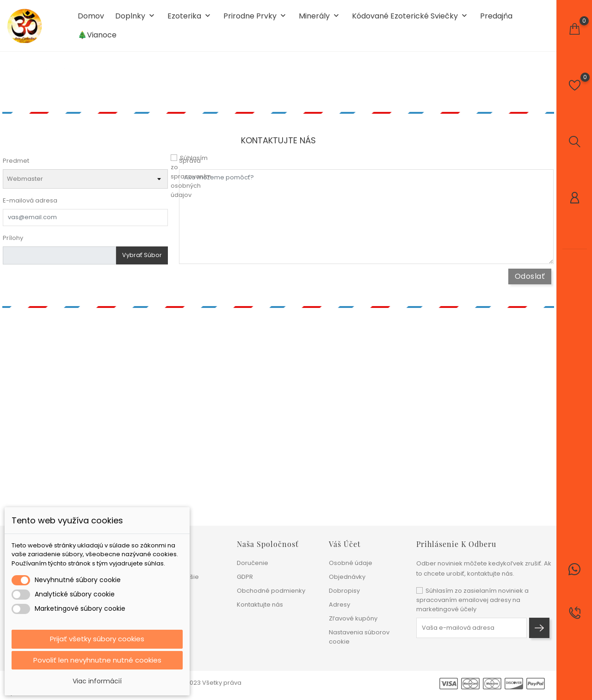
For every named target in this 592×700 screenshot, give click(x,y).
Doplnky (136, 19)
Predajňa (496, 19)
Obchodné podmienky (271, 591)
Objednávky (347, 577)
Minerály (320, 19)
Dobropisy (344, 591)
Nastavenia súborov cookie (359, 637)
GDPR (245, 577)
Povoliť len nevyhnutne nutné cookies (97, 660)
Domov (91, 19)
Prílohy (13, 243)
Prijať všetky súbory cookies (97, 638)
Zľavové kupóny (353, 618)
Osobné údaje (351, 563)
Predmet (16, 166)
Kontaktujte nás (260, 605)
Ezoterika (190, 19)
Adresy (339, 605)
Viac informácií (97, 681)
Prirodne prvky (256, 19)
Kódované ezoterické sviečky (410, 19)
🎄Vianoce (97, 38)
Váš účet (345, 544)
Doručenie (253, 563)
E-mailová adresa (30, 206)
